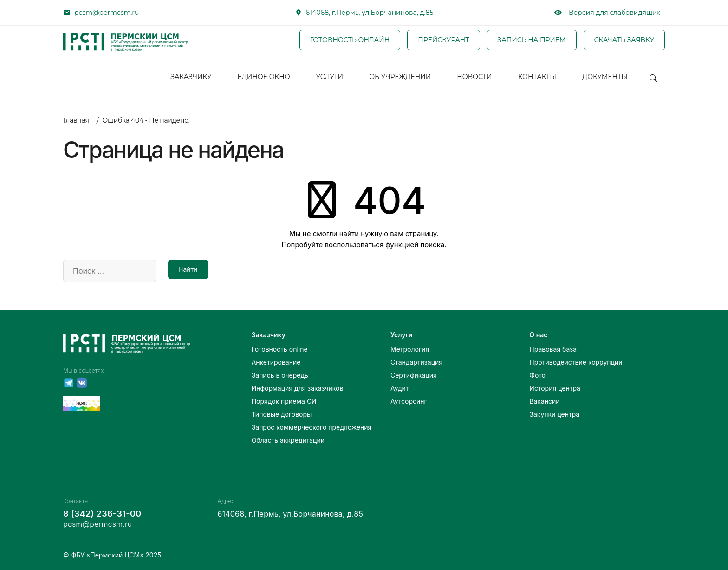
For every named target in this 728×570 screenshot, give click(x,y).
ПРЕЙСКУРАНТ (443, 40)
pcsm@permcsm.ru (107, 13)
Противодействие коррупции (576, 362)
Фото (537, 375)
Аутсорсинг (409, 401)
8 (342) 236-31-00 (102, 514)
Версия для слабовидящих (607, 13)
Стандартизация (416, 362)
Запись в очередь (280, 375)
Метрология (410, 349)
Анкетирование (276, 362)
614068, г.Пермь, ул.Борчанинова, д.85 (370, 13)
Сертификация (414, 375)
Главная (76, 120)
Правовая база (553, 349)
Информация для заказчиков (298, 388)
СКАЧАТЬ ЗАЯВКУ (624, 40)
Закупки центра (554, 414)
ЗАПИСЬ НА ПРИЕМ (532, 40)
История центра (555, 388)
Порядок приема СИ (284, 401)
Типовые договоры (282, 414)
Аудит (400, 388)
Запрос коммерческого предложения (312, 427)
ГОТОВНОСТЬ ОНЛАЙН (350, 40)
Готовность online (280, 349)
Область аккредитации (288, 440)
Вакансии (544, 401)
